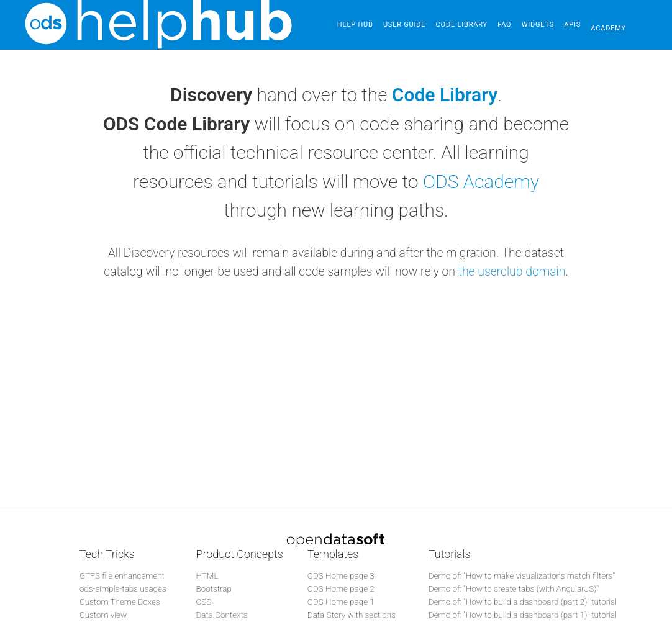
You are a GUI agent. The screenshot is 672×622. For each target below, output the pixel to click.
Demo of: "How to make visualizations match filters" (522, 575)
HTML (207, 575)
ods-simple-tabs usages (123, 588)
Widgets (547, 25)
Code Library (466, 25)
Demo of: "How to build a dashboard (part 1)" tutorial (523, 615)
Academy (623, 25)
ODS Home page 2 (341, 588)
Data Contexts (221, 615)
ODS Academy (481, 182)
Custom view (103, 615)
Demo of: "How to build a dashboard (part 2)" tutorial (523, 602)
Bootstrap (213, 588)
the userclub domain (512, 272)
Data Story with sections (352, 615)
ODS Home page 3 (341, 575)
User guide (407, 25)
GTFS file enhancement (122, 575)
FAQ (512, 25)
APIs (584, 25)
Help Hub (355, 25)
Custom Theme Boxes (120, 602)
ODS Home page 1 (341, 602)
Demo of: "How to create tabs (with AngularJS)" (514, 588)
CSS (203, 602)
